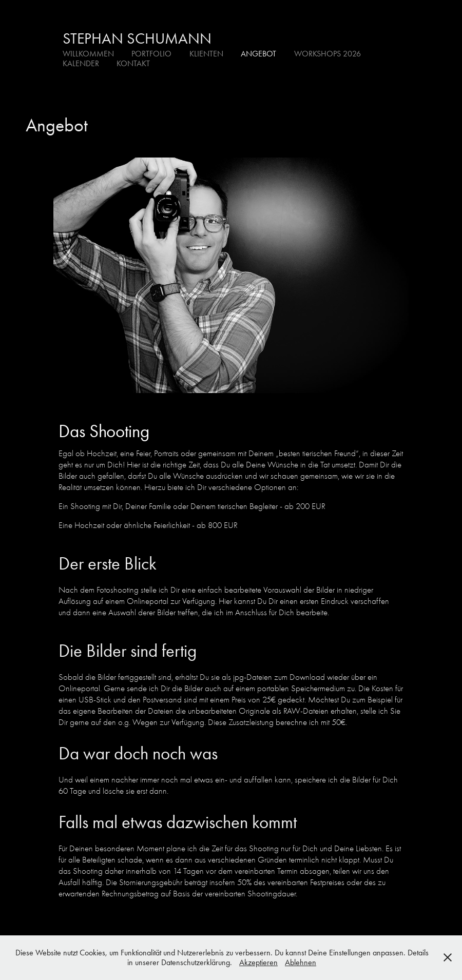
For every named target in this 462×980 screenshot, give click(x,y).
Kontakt (133, 63)
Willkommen (88, 54)
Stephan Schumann (137, 38)
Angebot (258, 54)
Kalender (81, 63)
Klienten (206, 54)
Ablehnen (301, 962)
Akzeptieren (258, 962)
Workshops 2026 (328, 54)
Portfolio (151, 54)
